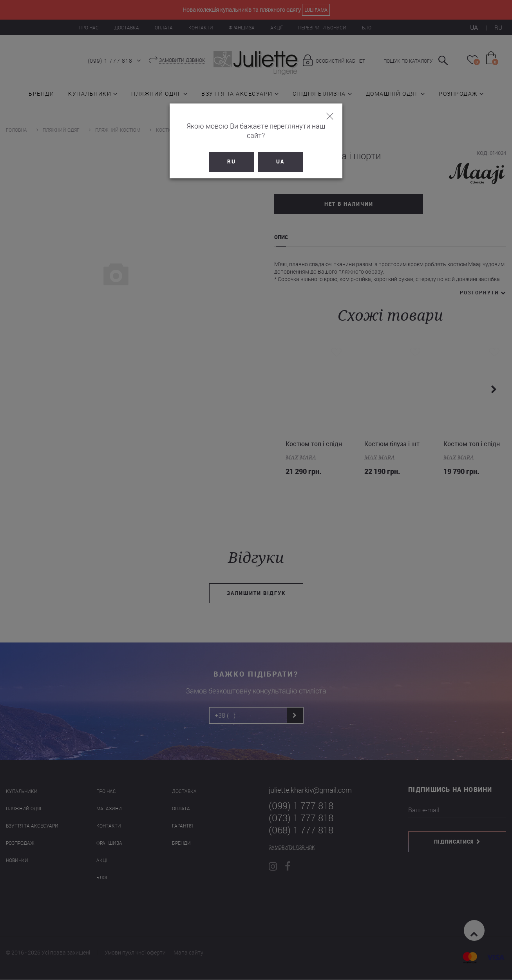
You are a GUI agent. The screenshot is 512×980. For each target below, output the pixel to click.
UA (281, 152)
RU (232, 152)
